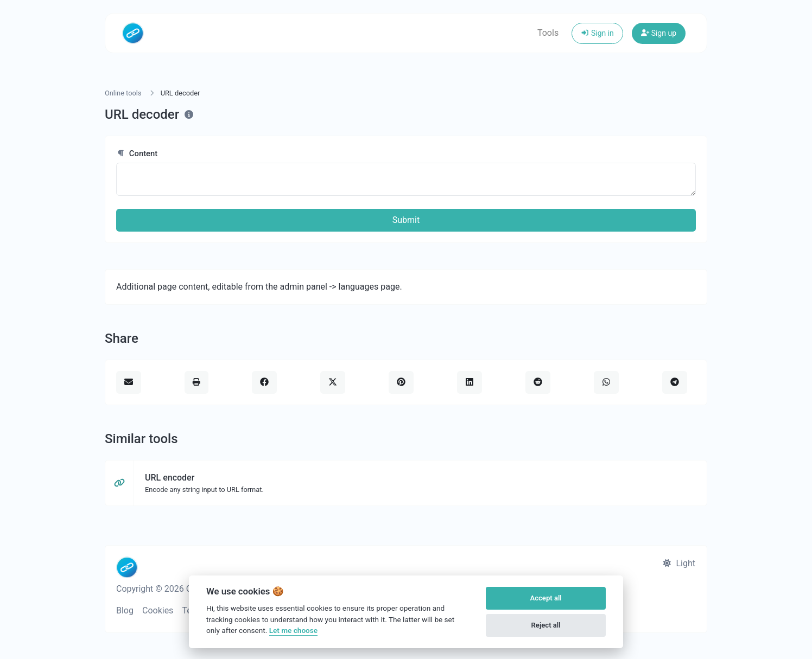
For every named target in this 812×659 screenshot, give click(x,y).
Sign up (659, 33)
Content (137, 153)
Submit (406, 220)
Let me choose (293, 630)
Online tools (123, 93)
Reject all (546, 625)
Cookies (158, 610)
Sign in (597, 33)
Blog (125, 610)
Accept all (545, 598)
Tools (548, 33)
